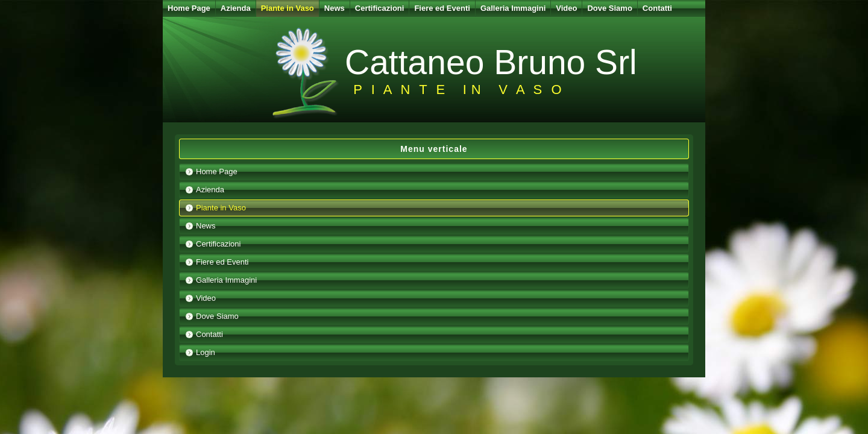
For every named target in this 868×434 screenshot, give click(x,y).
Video (566, 8)
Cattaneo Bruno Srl (491, 62)
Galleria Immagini (513, 8)
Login (206, 352)
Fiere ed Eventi (442, 8)
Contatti (657, 8)
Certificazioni (380, 8)
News (335, 8)
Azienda (236, 8)
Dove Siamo (609, 8)
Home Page (189, 8)
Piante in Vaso (288, 8)
